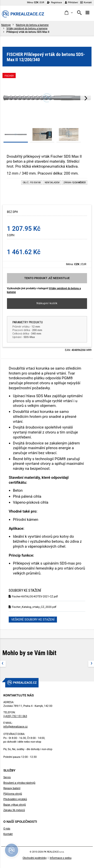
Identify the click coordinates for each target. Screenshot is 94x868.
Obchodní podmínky (35, 858)
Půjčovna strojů (13, 794)
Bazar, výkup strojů (14, 805)
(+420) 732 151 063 (15, 716)
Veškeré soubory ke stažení (33, 620)
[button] (69, 13)
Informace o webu (61, 858)
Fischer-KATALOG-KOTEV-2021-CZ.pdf (33, 597)
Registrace (54, 2)
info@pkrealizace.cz (15, 727)
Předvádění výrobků (15, 799)
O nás (7, 829)
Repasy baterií (12, 788)
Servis (7, 777)
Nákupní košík (47, 303)
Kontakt (86, 2)
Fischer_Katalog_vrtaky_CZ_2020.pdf (32, 607)
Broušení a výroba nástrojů (19, 783)
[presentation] (86, 98)
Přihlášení (71, 2)
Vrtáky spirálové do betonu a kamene (27, 28)
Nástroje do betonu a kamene (32, 25)
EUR (42, 2)
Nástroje (6, 25)
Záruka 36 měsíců (14, 810)
